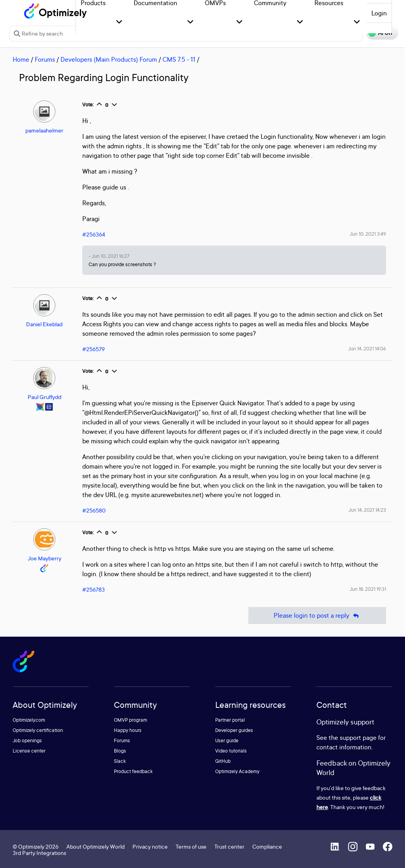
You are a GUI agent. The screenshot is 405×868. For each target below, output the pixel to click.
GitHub (223, 761)
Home (21, 59)
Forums (45, 59)
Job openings (27, 740)
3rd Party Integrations (39, 853)
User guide (227, 740)
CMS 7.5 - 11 (179, 59)
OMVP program (131, 720)
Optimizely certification (38, 730)
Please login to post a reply (317, 616)
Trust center (229, 846)
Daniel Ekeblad (44, 324)
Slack (120, 761)
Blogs (120, 751)
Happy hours (128, 730)
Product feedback (133, 771)
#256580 (94, 510)
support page (358, 738)
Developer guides (234, 730)
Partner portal (230, 720)
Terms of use (191, 846)
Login (379, 13)
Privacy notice (150, 846)
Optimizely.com (29, 720)
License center (29, 751)
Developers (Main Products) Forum (109, 59)
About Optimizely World (96, 846)
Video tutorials (231, 751)
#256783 (94, 589)
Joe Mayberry (44, 558)
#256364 (94, 234)
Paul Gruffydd (44, 397)
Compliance (267, 846)
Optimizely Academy (237, 771)
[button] (119, 22)
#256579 (94, 349)
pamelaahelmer (44, 130)
